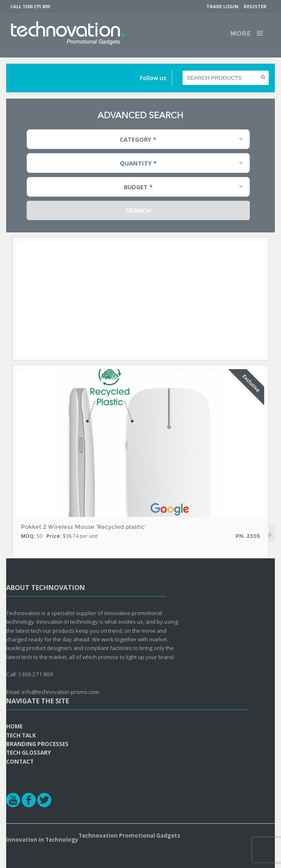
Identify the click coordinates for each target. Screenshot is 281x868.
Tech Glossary (29, 753)
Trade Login (222, 6)
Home (14, 726)
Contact (20, 762)
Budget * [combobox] (138, 187)
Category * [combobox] (138, 139)
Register (255, 6)
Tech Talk (21, 735)
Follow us (153, 78)
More (240, 33)
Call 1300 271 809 (30, 6)
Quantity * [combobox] (138, 163)
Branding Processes (37, 744)
